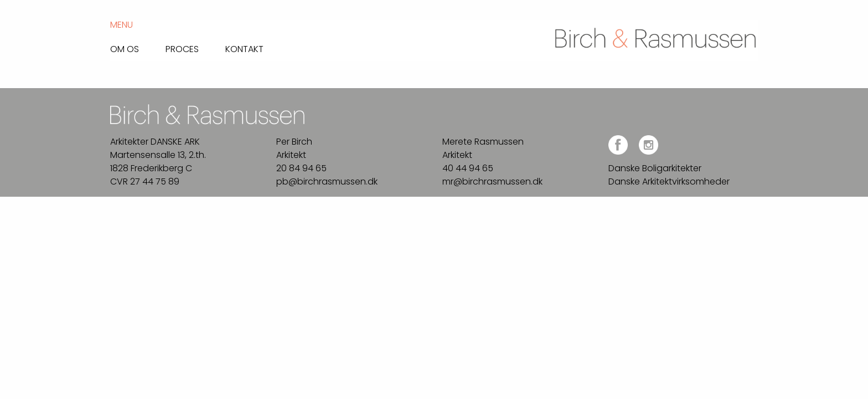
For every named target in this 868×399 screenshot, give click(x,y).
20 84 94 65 (301, 168)
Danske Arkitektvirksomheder (669, 181)
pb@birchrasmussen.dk (327, 181)
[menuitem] (138, 46)
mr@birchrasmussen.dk (492, 181)
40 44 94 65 (468, 168)
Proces (182, 48)
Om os (125, 48)
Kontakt (244, 48)
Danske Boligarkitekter (655, 168)
